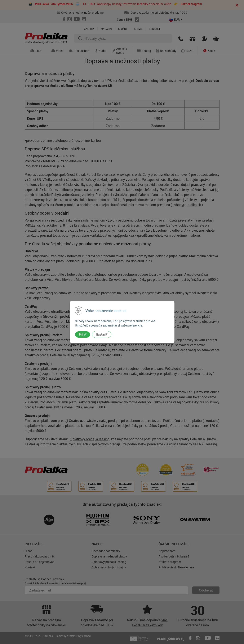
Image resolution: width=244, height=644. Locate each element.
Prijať (83, 334)
